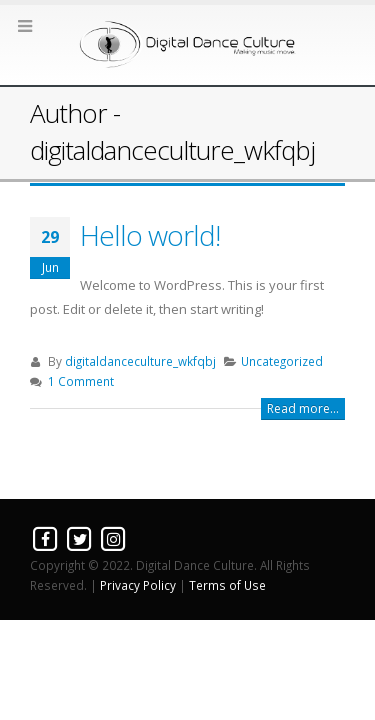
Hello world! (150, 235)
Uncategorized (282, 361)
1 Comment (81, 381)
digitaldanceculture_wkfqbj (140, 361)
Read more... (303, 408)
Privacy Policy (138, 585)
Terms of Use (227, 585)
